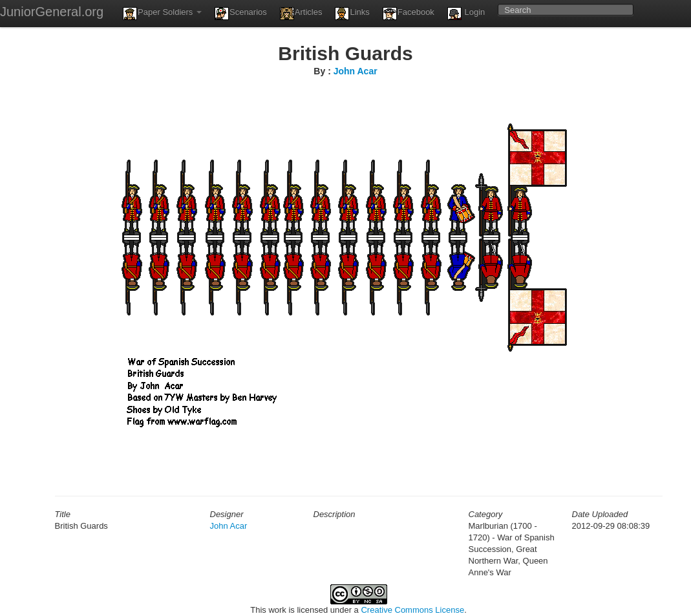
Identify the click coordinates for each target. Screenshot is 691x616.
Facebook (409, 14)
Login (466, 14)
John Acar (356, 71)
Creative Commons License (412, 610)
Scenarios (241, 14)
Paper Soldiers (162, 14)
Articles (301, 14)
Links (352, 14)
